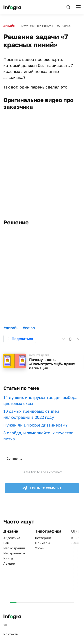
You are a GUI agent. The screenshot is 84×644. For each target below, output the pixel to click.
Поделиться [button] (20, 339)
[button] (69, 7)
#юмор (29, 328)
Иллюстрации (14, 548)
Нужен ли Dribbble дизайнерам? (35, 425)
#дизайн (11, 328)
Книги (8, 558)
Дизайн (9, 26)
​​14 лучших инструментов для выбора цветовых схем (40, 400)
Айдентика (12, 538)
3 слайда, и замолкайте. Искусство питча (38, 436)
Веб (6, 543)
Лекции (9, 563)
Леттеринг (43, 538)
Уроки (40, 548)
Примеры (42, 543)
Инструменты (14, 553)
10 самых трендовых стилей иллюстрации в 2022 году (31, 414)
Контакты (11, 634)
